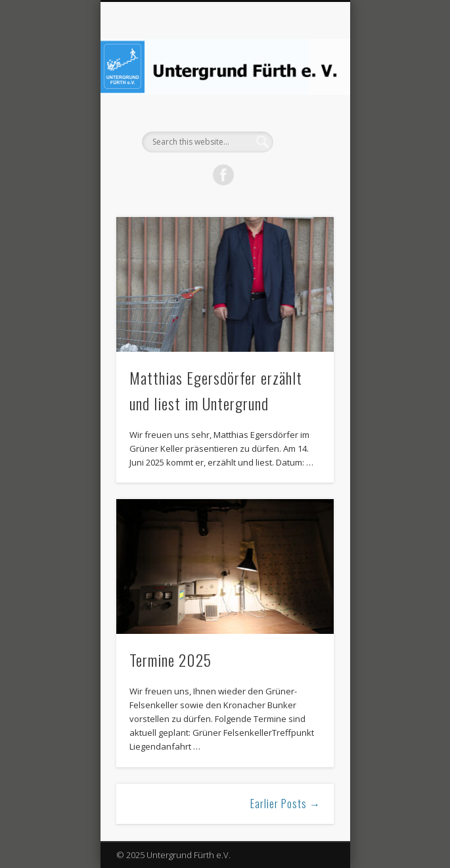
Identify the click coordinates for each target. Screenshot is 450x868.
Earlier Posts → (285, 804)
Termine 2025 (170, 660)
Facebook (223, 175)
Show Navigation (302, 118)
